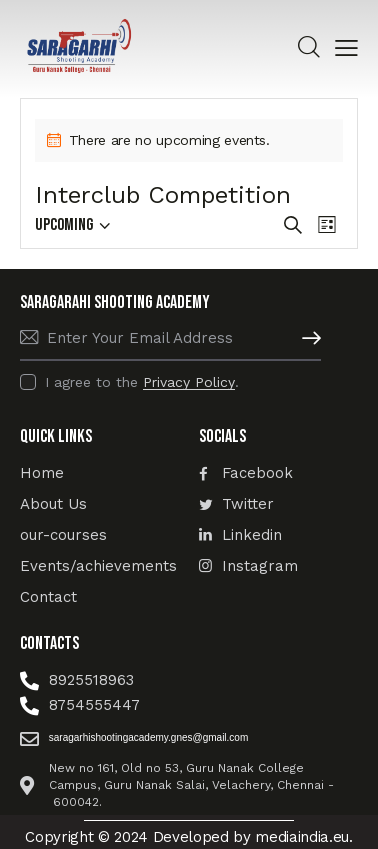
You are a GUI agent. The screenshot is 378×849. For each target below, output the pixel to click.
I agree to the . (142, 382)
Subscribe (306, 338)
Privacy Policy (189, 382)
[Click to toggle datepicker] (64, 225)
